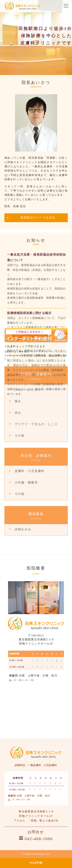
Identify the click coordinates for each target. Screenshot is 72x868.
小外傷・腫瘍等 (26, 482)
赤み (18, 413)
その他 (20, 436)
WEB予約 (36, 863)
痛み (18, 401)
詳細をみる (23, 529)
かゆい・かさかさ (28, 390)
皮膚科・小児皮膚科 (29, 471)
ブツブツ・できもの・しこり (36, 424)
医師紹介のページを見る (38, 218)
